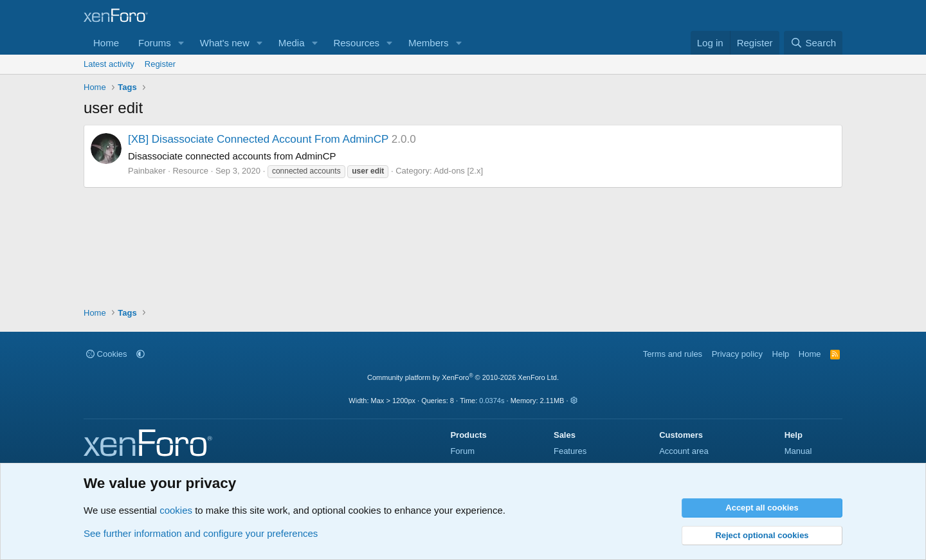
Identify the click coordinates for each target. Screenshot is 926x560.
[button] (181, 43)
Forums (155, 43)
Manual (798, 451)
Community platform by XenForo (463, 377)
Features (570, 451)
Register (160, 64)
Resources (356, 43)
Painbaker (147, 171)
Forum (462, 451)
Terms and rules (673, 354)
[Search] (813, 43)
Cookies (107, 354)
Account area (684, 451)
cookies (176, 510)
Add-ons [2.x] (458, 171)
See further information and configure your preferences (201, 533)
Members (429, 43)
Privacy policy (737, 354)
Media (292, 43)
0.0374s (492, 401)
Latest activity (109, 64)
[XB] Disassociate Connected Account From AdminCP (258, 139)
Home (106, 43)
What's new (225, 43)
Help (781, 354)
